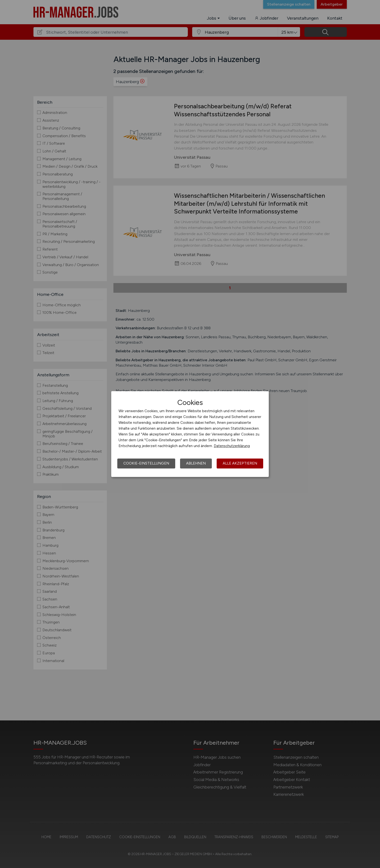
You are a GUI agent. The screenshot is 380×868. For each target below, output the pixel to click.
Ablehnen (196, 463)
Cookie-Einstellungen (146, 463)
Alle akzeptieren (240, 463)
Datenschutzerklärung (232, 446)
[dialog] (190, 434)
